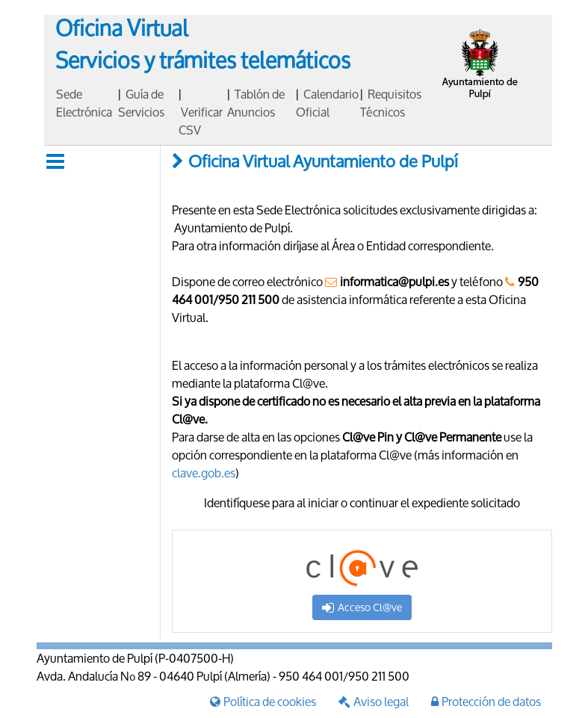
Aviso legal (374, 701)
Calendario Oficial (327, 103)
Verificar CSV (201, 121)
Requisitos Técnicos (391, 103)
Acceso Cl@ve (362, 607)
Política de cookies (263, 701)
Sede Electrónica (84, 103)
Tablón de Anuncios (256, 103)
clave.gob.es (204, 473)
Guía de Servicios (141, 103)
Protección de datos (486, 701)
